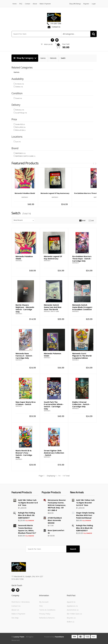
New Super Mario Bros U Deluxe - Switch (26, 403)
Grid (82, 220)
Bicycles (71, 618)
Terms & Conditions (47, 610)
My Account (44, 602)
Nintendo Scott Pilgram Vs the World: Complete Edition (82, 356)
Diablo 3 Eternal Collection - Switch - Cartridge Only (81, 404)
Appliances (72, 606)
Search (73, 549)
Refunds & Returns (47, 618)
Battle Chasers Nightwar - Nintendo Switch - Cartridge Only (25, 308)
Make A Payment (45, 4)
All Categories (68, 34)
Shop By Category (24, 58)
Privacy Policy (45, 614)
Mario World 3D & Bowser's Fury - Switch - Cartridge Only (24, 454)
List (91, 220)
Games (43, 58)
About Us (15, 610)
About (35, 4)
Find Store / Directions (21, 602)
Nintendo (53, 58)
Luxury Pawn (19, 637)
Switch (63, 58)
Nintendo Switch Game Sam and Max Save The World (53, 307)
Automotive (73, 610)
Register (86, 4)
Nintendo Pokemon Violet (52, 355)
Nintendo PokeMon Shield (25, 193)
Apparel (71, 602)
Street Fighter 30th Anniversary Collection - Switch (54, 453)
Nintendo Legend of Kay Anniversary (55, 193)
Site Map (15, 618)
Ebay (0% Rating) (76, 4)
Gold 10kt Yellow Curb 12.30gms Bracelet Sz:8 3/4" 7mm (28, 503)
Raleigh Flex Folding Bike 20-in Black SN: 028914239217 (26, 515)
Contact (28, 4)
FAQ (21, 4)
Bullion (71, 622)
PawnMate (59, 637)
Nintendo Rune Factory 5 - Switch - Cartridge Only (24, 356)
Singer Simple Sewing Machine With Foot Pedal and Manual (85, 515)
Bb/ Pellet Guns (74, 614)
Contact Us (56, 27)
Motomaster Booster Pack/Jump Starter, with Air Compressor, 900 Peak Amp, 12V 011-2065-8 (57, 505)
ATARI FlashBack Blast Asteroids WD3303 (55, 520)
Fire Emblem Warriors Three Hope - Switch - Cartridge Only (82, 259)
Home (15, 4)
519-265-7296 (56, 24)
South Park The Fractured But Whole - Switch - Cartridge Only (54, 405)
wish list (47, 44)
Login (94, 4)
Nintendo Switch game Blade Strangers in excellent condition (82, 307)
